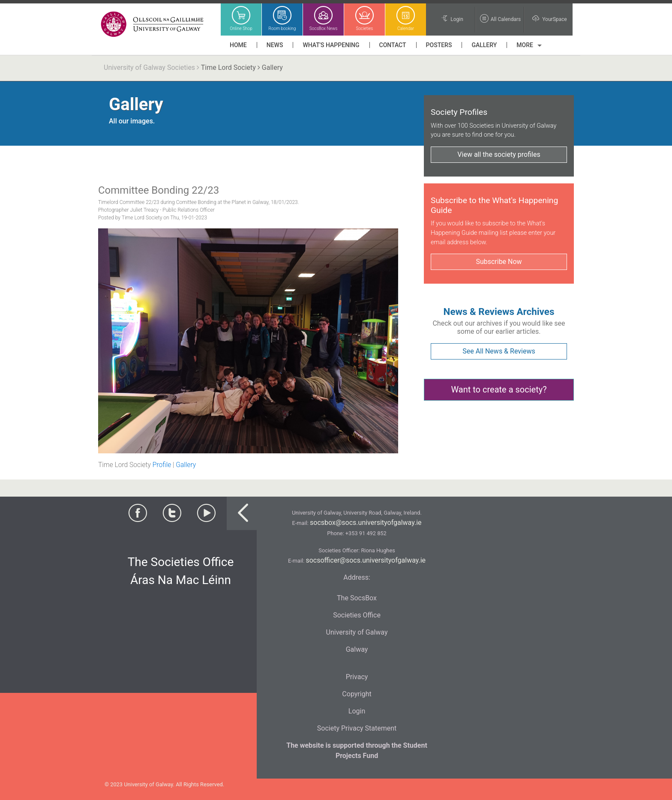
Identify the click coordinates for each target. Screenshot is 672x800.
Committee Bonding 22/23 (159, 190)
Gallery (186, 465)
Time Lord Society (228, 67)
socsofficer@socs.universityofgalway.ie (366, 560)
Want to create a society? (499, 390)
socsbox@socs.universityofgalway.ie (366, 523)
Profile (162, 465)
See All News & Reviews (499, 351)
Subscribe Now (499, 262)
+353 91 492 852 (366, 533)
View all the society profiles (499, 154)
